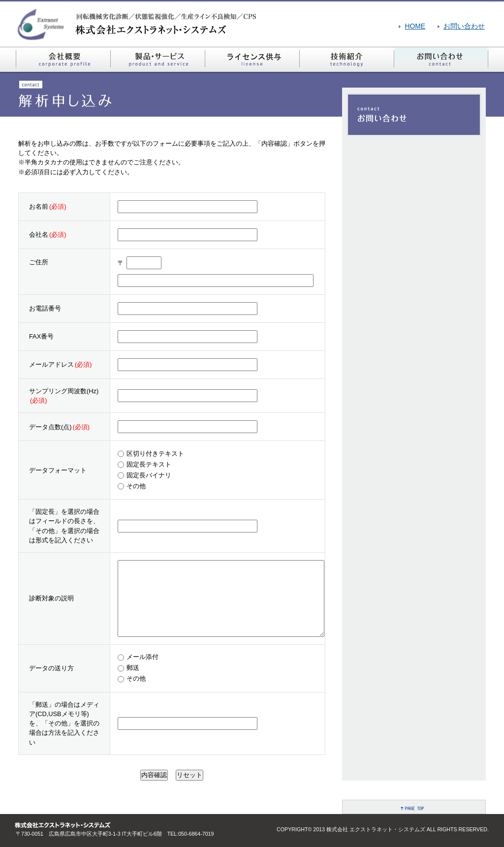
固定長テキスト (149, 464)
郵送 (133, 668)
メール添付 (142, 657)
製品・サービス (157, 60)
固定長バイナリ (149, 475)
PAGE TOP (414, 807)
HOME (415, 26)
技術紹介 (346, 60)
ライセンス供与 (252, 60)
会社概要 (63, 60)
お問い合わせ (464, 26)
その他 (136, 486)
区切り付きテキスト (155, 454)
